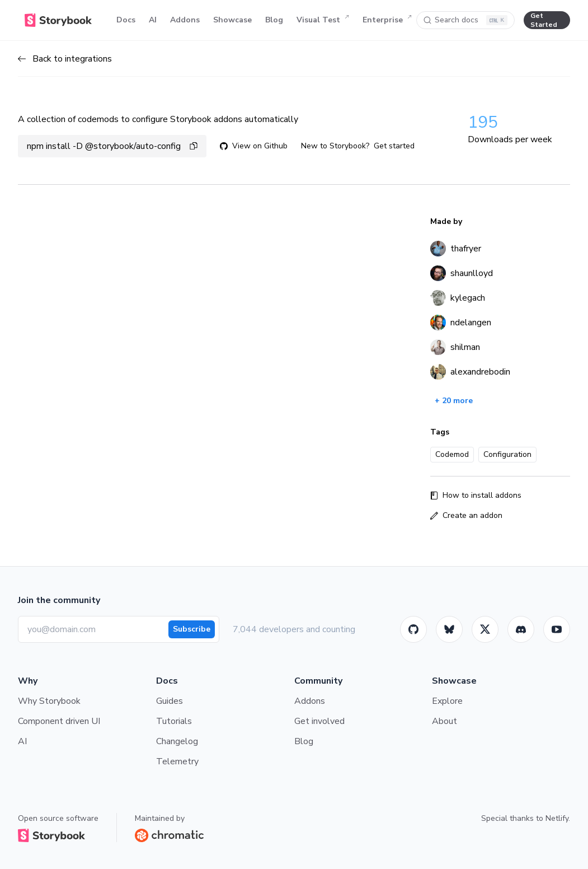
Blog (274, 20)
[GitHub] (413, 629)
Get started (394, 146)
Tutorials (174, 721)
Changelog (177, 741)
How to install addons (476, 495)
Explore (447, 701)
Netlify (557, 818)
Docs (126, 20)
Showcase (232, 20)
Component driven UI (59, 721)
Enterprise (387, 20)
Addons (185, 20)
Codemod (452, 454)
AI (153, 20)
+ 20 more (454, 401)
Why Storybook (49, 701)
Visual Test (323, 20)
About (444, 721)
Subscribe (192, 629)
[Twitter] (485, 629)
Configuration (507, 454)
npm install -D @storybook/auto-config (112, 146)
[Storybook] (521, 629)
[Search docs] (465, 20)
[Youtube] (557, 629)
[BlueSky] (449, 629)
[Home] (58, 20)
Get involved (319, 721)
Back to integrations (65, 59)
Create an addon (466, 515)
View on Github (254, 146)
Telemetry (177, 761)
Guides (170, 701)
